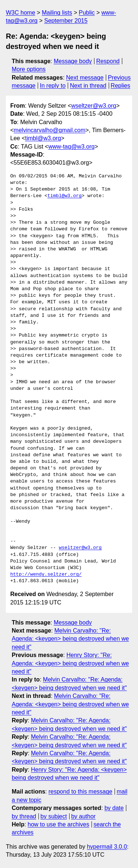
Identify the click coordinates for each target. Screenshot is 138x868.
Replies (120, 86)
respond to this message (80, 792)
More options (29, 69)
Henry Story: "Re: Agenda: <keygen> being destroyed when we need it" (70, 663)
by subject (54, 816)
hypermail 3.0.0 (107, 847)
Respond (108, 61)
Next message (85, 78)
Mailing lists (57, 13)
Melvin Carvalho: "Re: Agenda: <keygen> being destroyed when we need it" (70, 639)
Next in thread (88, 86)
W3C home (20, 13)
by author (83, 816)
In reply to (53, 86)
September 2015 (66, 21)
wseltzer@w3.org (94, 106)
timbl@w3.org (43, 138)
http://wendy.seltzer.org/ (46, 575)
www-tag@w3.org (72, 147)
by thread (24, 816)
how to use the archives (59, 824)
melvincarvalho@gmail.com (49, 130)
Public (87, 13)
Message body (73, 61)
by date (114, 808)
